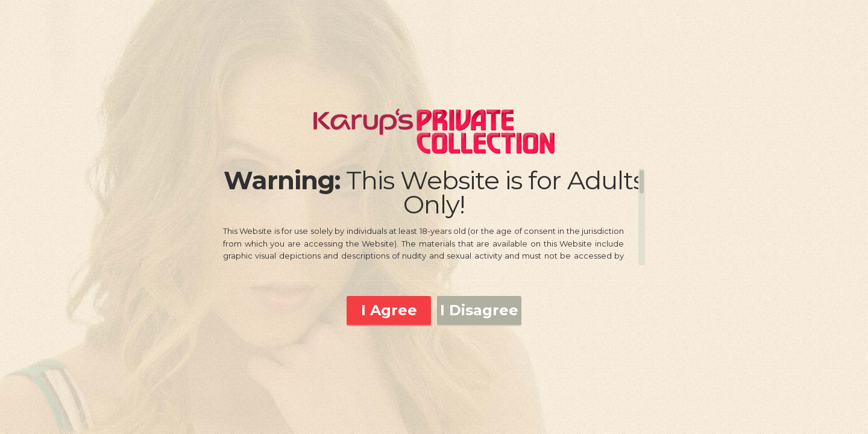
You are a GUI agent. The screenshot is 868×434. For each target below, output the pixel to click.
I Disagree (479, 310)
